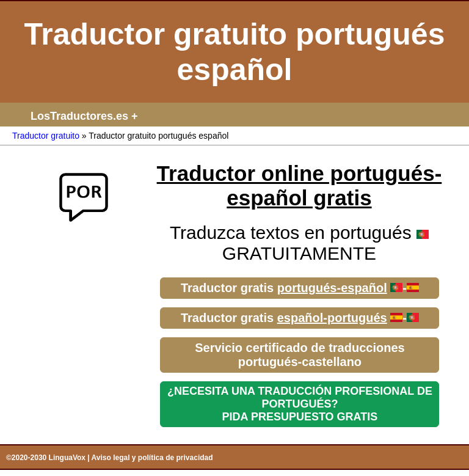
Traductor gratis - (300, 288)
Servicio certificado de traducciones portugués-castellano (300, 355)
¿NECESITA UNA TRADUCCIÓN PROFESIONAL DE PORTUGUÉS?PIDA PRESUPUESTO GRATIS (300, 404)
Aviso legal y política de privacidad (152, 458)
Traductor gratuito (46, 136)
